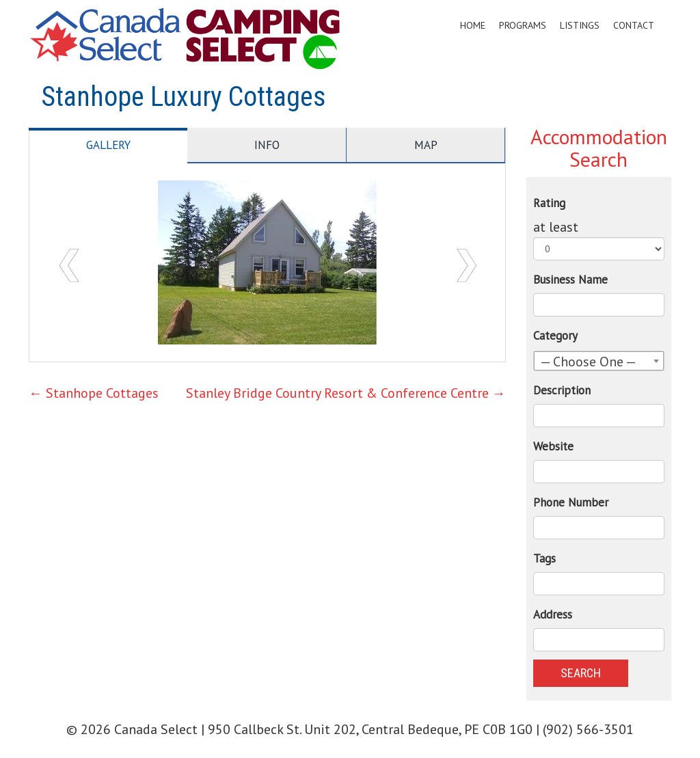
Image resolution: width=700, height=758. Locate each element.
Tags (544, 558)
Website (553, 446)
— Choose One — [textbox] (588, 362)
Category (555, 336)
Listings (580, 25)
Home (473, 25)
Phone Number (571, 502)
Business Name (570, 280)
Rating (549, 203)
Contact (634, 25)
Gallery (108, 145)
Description (562, 390)
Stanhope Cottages (94, 393)
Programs (523, 25)
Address (553, 614)
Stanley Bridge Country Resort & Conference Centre (346, 393)
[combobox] (599, 361)
